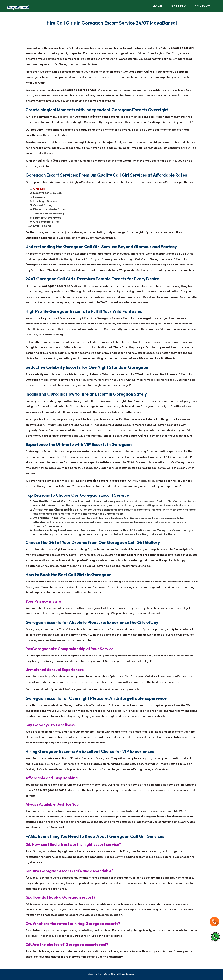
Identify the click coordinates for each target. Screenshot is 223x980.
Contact (202, 6)
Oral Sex (39, 189)
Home (157, 6)
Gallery (178, 6)
